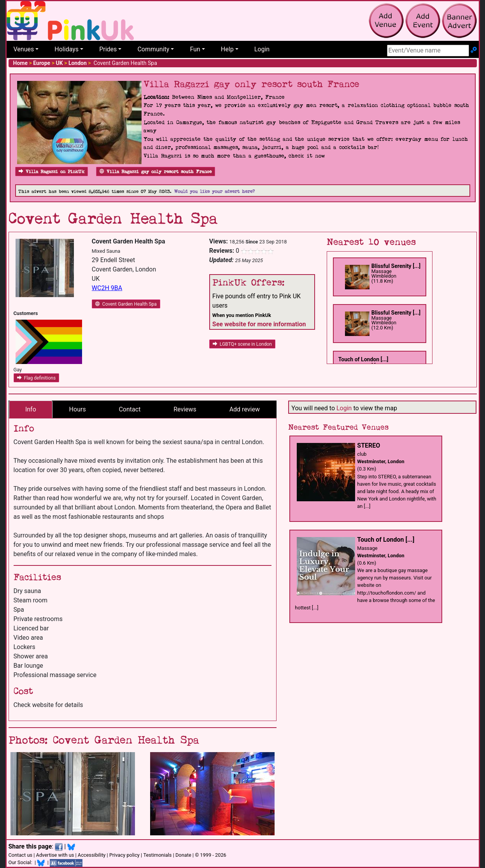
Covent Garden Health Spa (126, 304)
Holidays (67, 49)
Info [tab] (31, 409)
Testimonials (157, 855)
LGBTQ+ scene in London (242, 344)
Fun (195, 49)
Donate (183, 855)
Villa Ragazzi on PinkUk (52, 172)
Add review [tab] (245, 409)
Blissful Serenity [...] (396, 266)
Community (153, 49)
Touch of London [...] (363, 359)
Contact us (21, 855)
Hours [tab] (78, 409)
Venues (24, 49)
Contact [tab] (130, 409)
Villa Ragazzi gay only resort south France (156, 172)
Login (262, 49)
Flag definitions (37, 378)
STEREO (369, 445)
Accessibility (92, 855)
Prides (108, 49)
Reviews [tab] (185, 409)
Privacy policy (124, 855)
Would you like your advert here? (214, 192)
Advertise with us (55, 855)
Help (227, 49)
